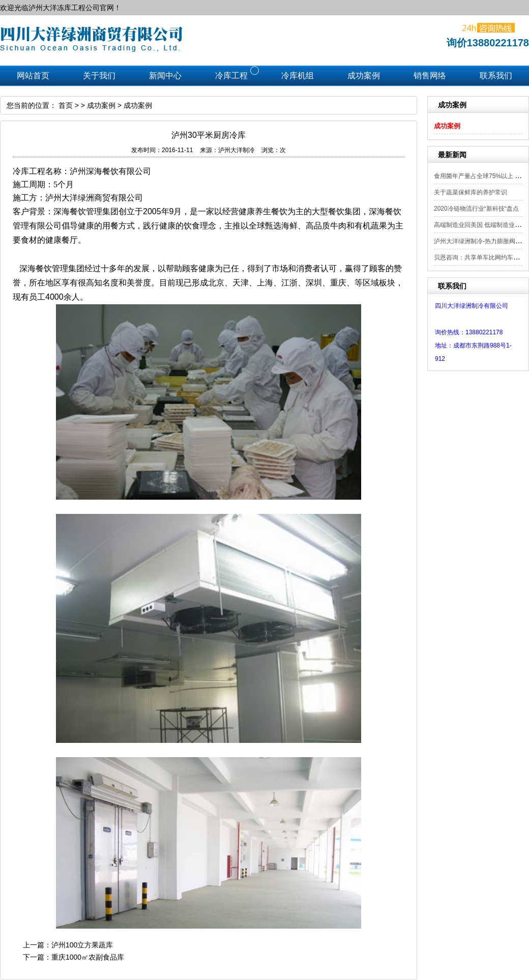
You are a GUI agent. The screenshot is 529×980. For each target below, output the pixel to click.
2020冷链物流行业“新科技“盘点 (476, 209)
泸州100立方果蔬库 (82, 945)
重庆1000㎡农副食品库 (88, 957)
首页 (66, 105)
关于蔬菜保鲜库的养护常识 (471, 192)
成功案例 (447, 126)
